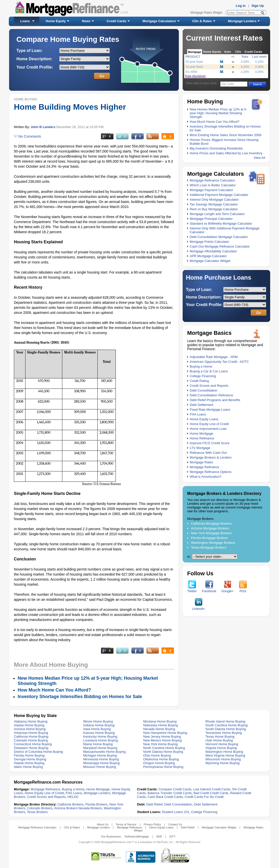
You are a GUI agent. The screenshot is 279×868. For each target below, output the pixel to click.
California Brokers (71, 804)
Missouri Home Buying (100, 767)
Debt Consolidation (204, 390)
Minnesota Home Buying (101, 759)
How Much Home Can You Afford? (215, 122)
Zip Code (228, 84)
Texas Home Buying (220, 737)
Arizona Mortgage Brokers (210, 528)
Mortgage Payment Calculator (211, 190)
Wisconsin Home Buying (223, 759)
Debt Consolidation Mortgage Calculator (219, 237)
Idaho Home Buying (28, 767)
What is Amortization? (206, 477)
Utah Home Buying (219, 740)
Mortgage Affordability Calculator (213, 251)
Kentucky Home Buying (100, 737)
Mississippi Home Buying (102, 763)
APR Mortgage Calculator (208, 256)
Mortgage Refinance (204, 467)
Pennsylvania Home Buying (163, 767)
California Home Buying (31, 737)
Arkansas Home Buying (31, 733)
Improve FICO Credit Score (210, 443)
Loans (25, 21)
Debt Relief (154, 804)
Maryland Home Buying (100, 748)
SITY (172, 836)
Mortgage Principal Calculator (211, 219)
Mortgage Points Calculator (210, 242)
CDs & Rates (202, 21)
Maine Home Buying (98, 744)
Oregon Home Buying (159, 763)
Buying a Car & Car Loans (209, 371)
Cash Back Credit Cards (165, 797)
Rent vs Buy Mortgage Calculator (214, 209)
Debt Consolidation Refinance (211, 395)
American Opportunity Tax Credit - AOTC (219, 362)
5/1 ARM (191, 72)
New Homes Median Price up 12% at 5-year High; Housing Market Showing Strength (218, 113)
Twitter (192, 590)
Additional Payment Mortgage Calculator (219, 195)
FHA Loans (198, 414)
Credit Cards (117, 21)
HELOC (73, 797)
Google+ (228, 590)
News (86, 21)
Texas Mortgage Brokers (209, 547)
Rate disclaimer (195, 76)
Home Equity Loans (204, 419)
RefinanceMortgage (137, 836)
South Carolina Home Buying (227, 725)
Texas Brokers (37, 812)
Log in (241, 6)
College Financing (203, 376)
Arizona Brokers (66, 808)
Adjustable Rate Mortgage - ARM (214, 357)
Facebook (209, 590)
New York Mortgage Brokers (211, 533)
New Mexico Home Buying (162, 740)
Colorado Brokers (40, 808)
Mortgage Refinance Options (211, 472)
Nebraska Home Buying (161, 725)
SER (159, 836)
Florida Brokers (96, 804)
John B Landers (43, 127)
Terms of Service (126, 824)
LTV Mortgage (200, 448)
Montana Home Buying (160, 721)
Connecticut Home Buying (33, 744)
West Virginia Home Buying (225, 755)
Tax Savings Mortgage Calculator (214, 204)
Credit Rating (199, 381)
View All (259, 158)
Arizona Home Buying (30, 729)
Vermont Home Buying (222, 744)
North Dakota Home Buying (163, 752)
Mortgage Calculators (159, 21)
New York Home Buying (161, 744)
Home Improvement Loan (208, 429)
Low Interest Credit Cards (212, 789)
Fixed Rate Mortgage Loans (210, 410)
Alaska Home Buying (29, 725)
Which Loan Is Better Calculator (213, 185)
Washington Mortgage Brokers (213, 543)
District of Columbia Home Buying (38, 752)
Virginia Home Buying (221, 748)
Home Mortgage (201, 433)
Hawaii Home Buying (29, 763)
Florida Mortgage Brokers (210, 538)
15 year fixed (194, 67)
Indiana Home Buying (99, 725)
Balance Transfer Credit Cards (170, 793)
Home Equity (56, 21)
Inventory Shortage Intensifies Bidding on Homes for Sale (80, 697)
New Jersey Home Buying (162, 737)
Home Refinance (202, 438)
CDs (238, 52)
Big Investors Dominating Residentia (216, 148)
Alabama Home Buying (31, 721)
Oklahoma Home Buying (161, 759)
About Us (103, 824)
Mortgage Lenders (242, 21)
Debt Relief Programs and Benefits (215, 400)
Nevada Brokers (90, 808)
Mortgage (195, 52)
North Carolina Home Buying (164, 748)
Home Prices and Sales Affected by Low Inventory (226, 153)
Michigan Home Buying (100, 755)
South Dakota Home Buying (226, 729)
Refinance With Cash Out (208, 453)
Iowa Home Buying (97, 729)
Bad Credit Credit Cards (211, 793)
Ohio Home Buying (157, 755)
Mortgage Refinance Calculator (212, 180)
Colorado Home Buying (31, 740)
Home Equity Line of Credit (209, 424)
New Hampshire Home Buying (165, 733)
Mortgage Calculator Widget (210, 261)
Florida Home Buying (29, 755)
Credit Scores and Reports (209, 386)
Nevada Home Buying (159, 729)
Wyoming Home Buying (222, 763)
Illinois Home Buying (98, 721)
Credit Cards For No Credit (204, 797)
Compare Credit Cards (175, 789)
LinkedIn (198, 607)
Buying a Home (201, 366)
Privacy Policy (152, 824)
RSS (243, 590)
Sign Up (258, 6)
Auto (228, 52)
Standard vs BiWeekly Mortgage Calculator (221, 223)
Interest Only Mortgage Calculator (214, 200)
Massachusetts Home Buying (104, 752)
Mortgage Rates (201, 462)
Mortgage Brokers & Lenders (211, 457)
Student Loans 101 (175, 812)
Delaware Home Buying (31, 748)
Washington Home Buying (224, 752)
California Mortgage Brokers (211, 523)
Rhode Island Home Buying (225, 721)
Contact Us (175, 824)
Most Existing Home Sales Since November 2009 (226, 135)
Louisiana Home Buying (101, 740)
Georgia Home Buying (30, 759)
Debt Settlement (201, 405)
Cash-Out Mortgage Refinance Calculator (220, 246)
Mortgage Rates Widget (206, 13)
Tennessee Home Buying (224, 733)
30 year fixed (194, 62)
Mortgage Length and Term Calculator (217, 214)
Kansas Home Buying (99, 733)
